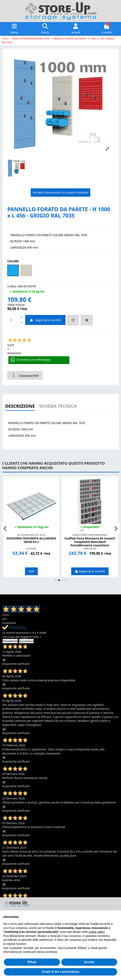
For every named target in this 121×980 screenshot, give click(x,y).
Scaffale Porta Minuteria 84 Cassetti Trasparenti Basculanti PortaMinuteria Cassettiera (90, 542)
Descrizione (20, 406)
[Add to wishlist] (73, 320)
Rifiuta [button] (32, 962)
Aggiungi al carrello (45, 320)
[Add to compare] (87, 320)
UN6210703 (90, 549)
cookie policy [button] (96, 932)
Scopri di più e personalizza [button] (60, 972)
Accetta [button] (89, 962)
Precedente (10, 641)
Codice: (12, 286)
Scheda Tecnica (58, 406)
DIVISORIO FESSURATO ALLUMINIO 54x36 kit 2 (31, 540)
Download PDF (25, 375)
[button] (56, 580)
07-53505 (31, 549)
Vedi (31, 571)
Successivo (26, 641)
